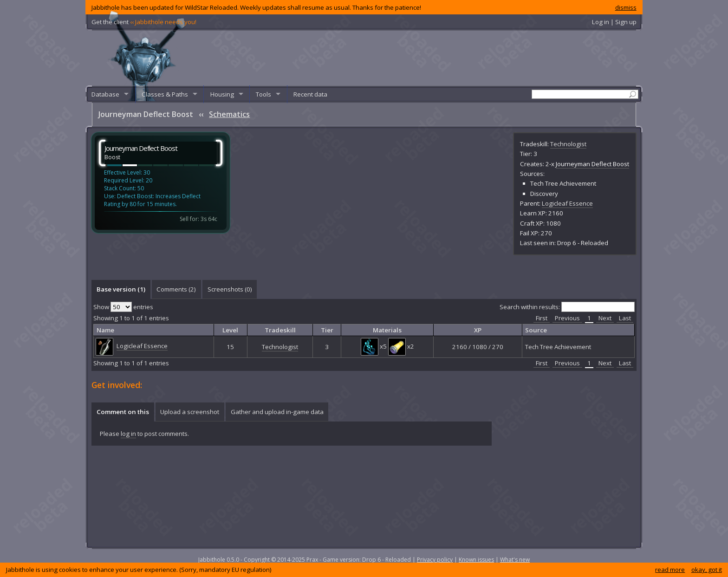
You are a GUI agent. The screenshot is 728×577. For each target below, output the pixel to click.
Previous (567, 318)
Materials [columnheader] (387, 330)
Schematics (229, 114)
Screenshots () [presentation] (230, 289)
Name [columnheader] (105, 330)
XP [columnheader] (478, 330)
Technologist (568, 144)
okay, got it (707, 570)
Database (105, 94)
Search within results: (567, 307)
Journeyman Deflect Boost (592, 164)
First (542, 318)
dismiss (626, 7)
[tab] (121, 289)
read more (670, 570)
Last (625, 318)
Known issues (476, 560)
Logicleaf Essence (567, 203)
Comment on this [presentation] (123, 412)
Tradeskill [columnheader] (280, 330)
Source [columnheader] (536, 330)
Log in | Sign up (614, 22)
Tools (263, 94)
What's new (515, 560)
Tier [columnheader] (327, 330)
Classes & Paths (165, 94)
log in (128, 434)
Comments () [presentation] (176, 289)
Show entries (123, 307)
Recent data (310, 94)
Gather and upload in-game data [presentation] (277, 412)
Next (605, 318)
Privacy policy (435, 560)
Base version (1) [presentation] (121, 289)
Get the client (144, 22)
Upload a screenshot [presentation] (190, 412)
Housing (222, 94)
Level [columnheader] (230, 330)
